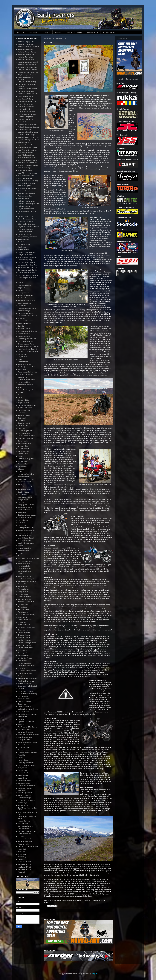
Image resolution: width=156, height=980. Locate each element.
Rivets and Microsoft (25, 599)
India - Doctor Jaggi (24, 168)
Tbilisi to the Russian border (27, 252)
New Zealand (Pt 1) (24, 869)
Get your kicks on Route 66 (27, 800)
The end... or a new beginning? (28, 352)
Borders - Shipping (75, 32)
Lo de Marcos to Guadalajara (28, 752)
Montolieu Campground (26, 375)
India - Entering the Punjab (27, 188)
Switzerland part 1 (24, 336)
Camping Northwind (24, 410)
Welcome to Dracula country (27, 308)
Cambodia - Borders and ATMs (28, 94)
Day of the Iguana (24, 699)
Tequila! (20, 758)
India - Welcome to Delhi (26, 176)
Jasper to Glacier (24, 844)
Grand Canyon (23, 803)
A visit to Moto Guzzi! (25, 408)
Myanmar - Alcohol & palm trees (28, 137)
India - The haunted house (27, 155)
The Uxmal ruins (23, 712)
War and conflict (23, 594)
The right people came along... (28, 694)
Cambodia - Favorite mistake (27, 89)
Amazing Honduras (24, 645)
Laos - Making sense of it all (27, 102)
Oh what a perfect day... (26, 648)
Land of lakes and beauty (26, 538)
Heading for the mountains (27, 436)
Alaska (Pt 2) (22, 852)
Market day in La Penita (26, 763)
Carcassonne (22, 377)
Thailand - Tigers (23, 122)
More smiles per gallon (25, 561)
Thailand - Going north (25, 117)
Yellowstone (22, 836)
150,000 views (23, 357)
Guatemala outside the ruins (27, 671)
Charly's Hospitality (24, 633)
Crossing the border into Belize (28, 686)
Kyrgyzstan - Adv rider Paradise (28, 227)
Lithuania (21, 469)
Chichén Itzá (22, 704)
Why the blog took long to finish (28, 75)
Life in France (22, 354)
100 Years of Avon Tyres (26, 579)
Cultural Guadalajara (25, 750)
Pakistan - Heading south (26, 201)
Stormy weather (23, 362)
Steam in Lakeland (24, 564)
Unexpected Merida (24, 707)
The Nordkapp (23, 495)
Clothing (47, 32)
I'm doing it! (22, 872)
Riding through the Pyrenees (27, 372)
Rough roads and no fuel (26, 681)
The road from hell (24, 244)
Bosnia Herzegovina (25, 323)
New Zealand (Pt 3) (24, 864)
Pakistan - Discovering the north (28, 204)
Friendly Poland (23, 464)
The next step (22, 607)
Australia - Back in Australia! (27, 65)
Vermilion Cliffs (23, 805)
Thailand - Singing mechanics (28, 124)
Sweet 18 (21, 724)
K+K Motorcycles (23, 449)
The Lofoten (22, 502)
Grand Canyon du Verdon (26, 380)
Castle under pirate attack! (27, 666)
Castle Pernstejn (23, 441)
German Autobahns (24, 548)
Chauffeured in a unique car (27, 515)
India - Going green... (25, 186)
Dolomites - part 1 (24, 426)
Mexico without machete (26, 773)
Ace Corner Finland (24, 482)
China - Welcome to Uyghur (27, 211)
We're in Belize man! (25, 684)
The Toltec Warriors (24, 730)
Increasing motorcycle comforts (28, 346)
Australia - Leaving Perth (26, 60)
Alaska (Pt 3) (22, 849)
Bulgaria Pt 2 (22, 288)
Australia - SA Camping (26, 49)
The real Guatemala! (25, 663)
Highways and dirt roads (26, 722)
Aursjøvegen (22, 512)
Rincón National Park (25, 620)
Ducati (20, 397)
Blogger (94, 974)
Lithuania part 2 (23, 466)
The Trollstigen (23, 520)
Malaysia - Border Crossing (27, 82)
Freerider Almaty (23, 239)
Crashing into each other (26, 528)
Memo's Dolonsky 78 (25, 232)
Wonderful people (24, 747)
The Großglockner (24, 433)
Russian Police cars (24, 640)
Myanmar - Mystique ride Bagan (28, 140)
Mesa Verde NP (23, 824)
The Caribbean (23, 696)
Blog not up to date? (25, 403)
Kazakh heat (22, 242)
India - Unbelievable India (26, 183)
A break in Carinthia (24, 329)
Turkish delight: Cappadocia (27, 273)
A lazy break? (22, 768)
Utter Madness (23, 661)
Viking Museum (23, 500)
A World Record (109, 32)
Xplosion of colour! (24, 783)
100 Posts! (21, 689)
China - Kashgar (23, 214)
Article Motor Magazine (26, 385)
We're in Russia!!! (24, 250)
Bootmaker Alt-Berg (24, 571)
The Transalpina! (23, 298)
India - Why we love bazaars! (27, 163)
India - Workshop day (25, 178)
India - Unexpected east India (28, 150)
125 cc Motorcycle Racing (26, 615)
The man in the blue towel (26, 627)
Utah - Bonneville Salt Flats (27, 831)
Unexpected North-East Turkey (28, 265)
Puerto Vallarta (23, 760)
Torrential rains (23, 612)
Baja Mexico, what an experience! (25, 789)
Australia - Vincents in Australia (28, 62)
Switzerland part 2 (24, 334)
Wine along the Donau (25, 438)
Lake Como (22, 413)
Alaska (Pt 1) (22, 854)
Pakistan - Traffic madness (27, 193)
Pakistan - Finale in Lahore (27, 191)
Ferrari (20, 395)
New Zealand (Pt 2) (24, 867)
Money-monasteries (24, 303)
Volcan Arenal (22, 617)
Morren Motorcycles (24, 597)
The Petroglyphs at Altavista (27, 765)
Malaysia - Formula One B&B (28, 70)
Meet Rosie (22, 523)
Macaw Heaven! (23, 655)
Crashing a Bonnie (24, 630)
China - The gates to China (27, 219)
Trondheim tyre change (26, 510)
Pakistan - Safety (24, 199)
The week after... (23, 604)
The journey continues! (25, 341)
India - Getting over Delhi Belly (28, 181)
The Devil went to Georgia (27, 262)
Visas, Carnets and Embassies (28, 349)
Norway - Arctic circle (25, 507)
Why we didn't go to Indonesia (28, 72)
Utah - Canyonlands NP (26, 826)
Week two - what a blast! (26, 602)
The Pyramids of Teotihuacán (28, 727)
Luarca (20, 359)
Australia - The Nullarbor (26, 57)
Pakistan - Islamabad (25, 196)
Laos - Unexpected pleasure (27, 114)
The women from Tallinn (26, 474)
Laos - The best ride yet (26, 96)
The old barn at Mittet (25, 518)
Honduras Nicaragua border (27, 643)
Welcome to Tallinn (24, 477)
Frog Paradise (23, 461)
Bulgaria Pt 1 (22, 290)
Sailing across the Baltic (26, 479)
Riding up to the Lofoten (26, 505)
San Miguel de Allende (25, 732)
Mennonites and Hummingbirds (28, 678)
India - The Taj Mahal (25, 170)
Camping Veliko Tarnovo (26, 313)
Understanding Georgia (26, 260)
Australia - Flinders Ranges (27, 52)
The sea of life (23, 770)
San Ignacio (22, 676)
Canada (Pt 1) (23, 859)
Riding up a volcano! (25, 638)
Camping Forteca (24, 451)
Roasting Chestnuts (24, 364)
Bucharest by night (24, 311)
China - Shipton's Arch (25, 216)
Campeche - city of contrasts (27, 714)
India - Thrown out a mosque (27, 173)
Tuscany (21, 392)
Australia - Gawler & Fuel (26, 54)
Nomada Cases (23, 454)
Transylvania (22, 306)
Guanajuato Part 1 (24, 740)
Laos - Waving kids (24, 109)
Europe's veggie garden (26, 459)
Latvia (20, 472)
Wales (20, 556)
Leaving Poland (23, 446)
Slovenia (21, 326)
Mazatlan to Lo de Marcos (26, 786)
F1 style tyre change (25, 541)
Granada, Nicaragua (25, 635)
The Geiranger (23, 525)
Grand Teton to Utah (25, 834)
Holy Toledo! (22, 369)
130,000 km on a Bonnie (26, 209)
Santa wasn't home (24, 489)
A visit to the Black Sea (25, 295)
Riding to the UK (23, 592)
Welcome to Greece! (25, 285)
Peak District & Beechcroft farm (28, 558)
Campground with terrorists (27, 405)
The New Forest (23, 589)
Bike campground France (26, 344)
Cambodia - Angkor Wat (26, 91)
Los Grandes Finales (25, 658)
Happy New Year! (24, 775)
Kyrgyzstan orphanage (25, 229)
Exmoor (20, 553)
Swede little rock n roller (26, 543)
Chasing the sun (23, 492)
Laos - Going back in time (26, 112)
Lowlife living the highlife (26, 691)
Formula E (21, 574)
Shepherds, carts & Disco (26, 300)
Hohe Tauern (22, 428)
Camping (59, 32)
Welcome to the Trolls (25, 535)
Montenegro (22, 318)
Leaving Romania (24, 293)
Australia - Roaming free (26, 44)
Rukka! (20, 484)
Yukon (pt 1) (22, 857)
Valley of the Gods (24, 821)
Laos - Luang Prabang (25, 99)
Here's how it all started (26, 533)
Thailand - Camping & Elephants (29, 127)
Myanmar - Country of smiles (27, 147)
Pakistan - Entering (24, 206)
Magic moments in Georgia (27, 257)
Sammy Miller (22, 586)
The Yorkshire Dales (25, 569)
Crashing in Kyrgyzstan (26, 221)
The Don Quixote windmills (27, 367)
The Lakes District (24, 566)
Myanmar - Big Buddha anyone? (29, 132)
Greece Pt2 (22, 283)
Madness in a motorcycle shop (28, 709)
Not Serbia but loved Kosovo (27, 316)
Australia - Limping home (26, 42)
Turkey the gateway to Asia (27, 278)
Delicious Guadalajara (25, 745)
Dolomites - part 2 (24, 423)
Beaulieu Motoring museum (27, 581)
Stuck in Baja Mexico (25, 793)
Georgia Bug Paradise (25, 255)
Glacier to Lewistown (25, 841)
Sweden (21, 546)
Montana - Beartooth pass (26, 839)
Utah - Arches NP (24, 829)
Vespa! (20, 387)
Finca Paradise (23, 650)
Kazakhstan (22, 247)
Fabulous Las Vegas (25, 798)
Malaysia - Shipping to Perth (27, 67)
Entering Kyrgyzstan (25, 234)
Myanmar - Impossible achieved (28, 145)
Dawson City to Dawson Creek (28, 847)
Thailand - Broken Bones (26, 119)
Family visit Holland (24, 862)
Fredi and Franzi (23, 609)
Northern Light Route (25, 497)
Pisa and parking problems (27, 390)
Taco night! (22, 755)
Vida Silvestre (22, 717)
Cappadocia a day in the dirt (27, 270)
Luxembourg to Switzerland (27, 339)
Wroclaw (21, 456)
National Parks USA (25, 795)
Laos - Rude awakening (26, 107)
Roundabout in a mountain (27, 530)
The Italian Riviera (24, 382)
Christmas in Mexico (25, 781)
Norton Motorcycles (24, 576)
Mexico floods (22, 778)
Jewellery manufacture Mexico (28, 742)
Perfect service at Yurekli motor (28, 267)
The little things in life (25, 431)
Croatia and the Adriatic (26, 321)
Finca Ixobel (22, 668)
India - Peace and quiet (26, 153)
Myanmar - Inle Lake (25, 142)
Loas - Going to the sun (26, 104)
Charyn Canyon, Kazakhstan (27, 237)
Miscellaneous (92, 32)
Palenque (21, 719)
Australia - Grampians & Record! (29, 47)
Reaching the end (24, 415)
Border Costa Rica (24, 625)
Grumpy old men (23, 584)
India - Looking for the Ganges (28, 165)
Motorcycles (34, 32)
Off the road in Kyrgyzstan (27, 224)
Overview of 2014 (24, 400)
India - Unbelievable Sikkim (27, 158)
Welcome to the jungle (25, 673)
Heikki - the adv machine (26, 487)
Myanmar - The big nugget (27, 135)
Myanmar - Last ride (25, 130)
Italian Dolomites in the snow (27, 331)
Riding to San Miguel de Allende (28, 735)
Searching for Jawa (24, 444)
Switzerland (22, 418)
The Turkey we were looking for (28, 275)
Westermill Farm (23, 551)
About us (20, 32)
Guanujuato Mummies (25, 737)
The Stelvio (22, 420)
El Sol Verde (22, 622)
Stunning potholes (24, 653)
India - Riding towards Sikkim (28, 160)
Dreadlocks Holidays (25, 701)
